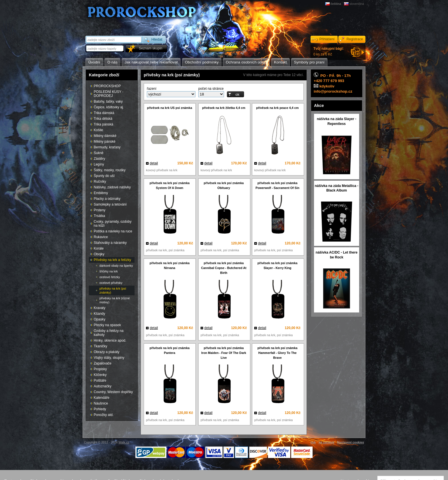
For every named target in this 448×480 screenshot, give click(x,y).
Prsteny (100, 210)
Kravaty (100, 308)
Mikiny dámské (105, 136)
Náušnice (101, 403)
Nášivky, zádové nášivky (112, 187)
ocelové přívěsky (111, 283)
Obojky (99, 254)
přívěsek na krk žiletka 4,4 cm (224, 108)
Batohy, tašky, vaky (108, 101)
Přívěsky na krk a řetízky (112, 260)
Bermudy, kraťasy (107, 147)
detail (154, 163)
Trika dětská (103, 119)
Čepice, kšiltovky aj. (109, 107)
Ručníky (100, 182)
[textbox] (105, 48)
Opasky (100, 319)
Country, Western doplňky (113, 392)
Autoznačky (103, 386)
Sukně (99, 153)
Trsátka (99, 216)
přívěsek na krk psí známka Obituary (224, 185)
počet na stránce (211, 89)
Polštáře (100, 381)
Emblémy (101, 193)
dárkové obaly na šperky (116, 266)
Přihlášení (327, 39)
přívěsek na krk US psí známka (170, 108)
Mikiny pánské (105, 142)
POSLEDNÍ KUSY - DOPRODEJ (109, 94)
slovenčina (357, 4)
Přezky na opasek (107, 325)
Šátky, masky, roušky (110, 170)
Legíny (99, 164)
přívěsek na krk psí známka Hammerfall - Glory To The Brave (277, 353)
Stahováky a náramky (110, 243)
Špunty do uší (104, 176)
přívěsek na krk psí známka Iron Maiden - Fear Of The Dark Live (224, 353)
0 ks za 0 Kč (329, 51)
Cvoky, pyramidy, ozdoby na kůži (113, 224)
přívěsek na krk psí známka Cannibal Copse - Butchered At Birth (224, 268)
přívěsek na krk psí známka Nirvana (170, 265)
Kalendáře (102, 398)
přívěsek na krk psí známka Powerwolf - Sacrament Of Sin (277, 185)
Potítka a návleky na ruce (113, 231)
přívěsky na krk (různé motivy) (115, 300)
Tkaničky (100, 346)
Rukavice (101, 237)
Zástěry (99, 159)
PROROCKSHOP (107, 86)
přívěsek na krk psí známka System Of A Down (170, 185)
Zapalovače (103, 363)
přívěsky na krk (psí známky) (113, 290)
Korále (99, 248)
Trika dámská (104, 113)
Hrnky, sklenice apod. (110, 340)
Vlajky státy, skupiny (109, 358)
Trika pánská (103, 124)
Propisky (100, 369)
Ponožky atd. (104, 415)
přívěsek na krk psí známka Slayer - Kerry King (277, 265)
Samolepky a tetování (110, 204)
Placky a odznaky (107, 199)
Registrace (355, 39)
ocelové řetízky (110, 277)
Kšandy (99, 314)
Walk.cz (124, 442)
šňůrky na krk (109, 271)
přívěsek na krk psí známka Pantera (170, 350)
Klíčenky (100, 375)
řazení (152, 89)
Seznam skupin (151, 48)
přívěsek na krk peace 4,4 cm (278, 108)
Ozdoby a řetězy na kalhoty (109, 333)
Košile (98, 130)
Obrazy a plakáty (107, 352)
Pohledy (100, 409)
